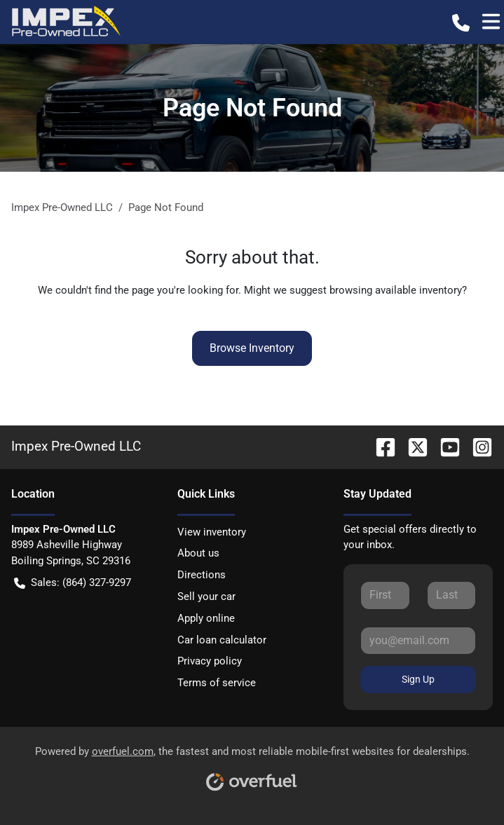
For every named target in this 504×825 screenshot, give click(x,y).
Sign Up (418, 679)
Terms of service (217, 683)
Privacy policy (210, 661)
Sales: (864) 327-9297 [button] (73, 583)
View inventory (212, 532)
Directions (202, 575)
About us (198, 553)
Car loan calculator (222, 640)
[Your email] (418, 641)
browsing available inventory (396, 290)
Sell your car (206, 596)
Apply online (206, 618)
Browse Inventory (252, 348)
